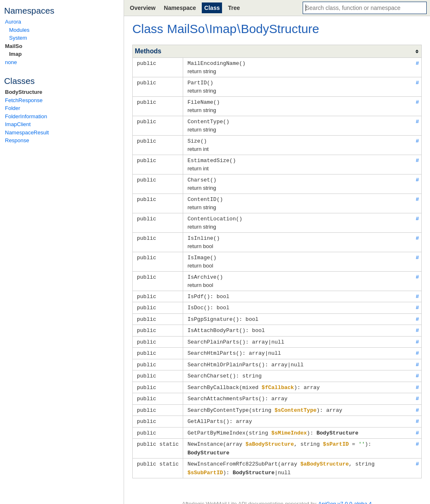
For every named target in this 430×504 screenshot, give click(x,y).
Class (212, 8)
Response (17, 140)
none (11, 62)
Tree (234, 8)
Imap (15, 54)
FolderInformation (26, 116)
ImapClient (18, 124)
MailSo (14, 46)
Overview (143, 8)
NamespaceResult (27, 133)
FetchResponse (24, 100)
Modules (19, 30)
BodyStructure (24, 92)
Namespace (180, 8)
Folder (13, 108)
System (18, 38)
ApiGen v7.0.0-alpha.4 (345, 492)
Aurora (13, 22)
